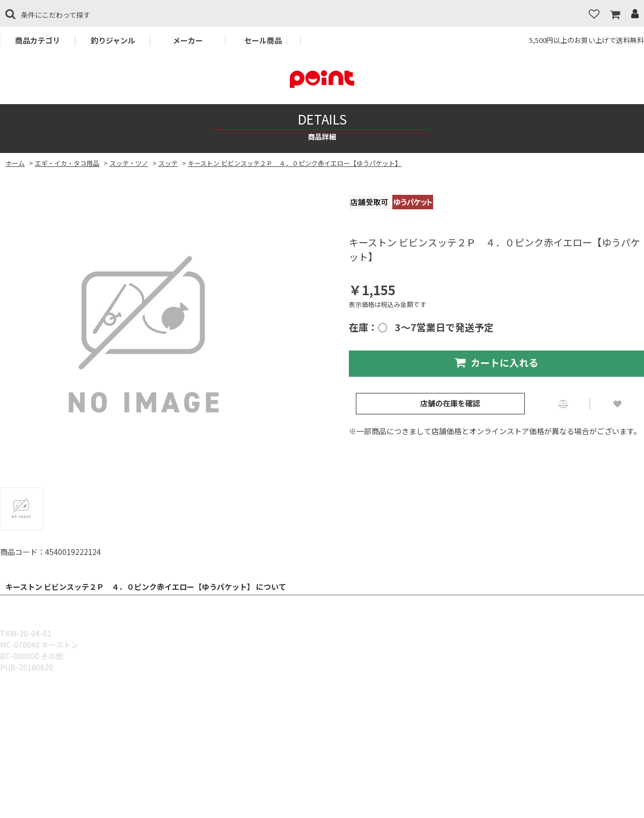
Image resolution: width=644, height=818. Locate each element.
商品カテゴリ (38, 40)
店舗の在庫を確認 (450, 403)
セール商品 (263, 40)
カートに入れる (496, 362)
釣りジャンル (113, 40)
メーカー (188, 40)
